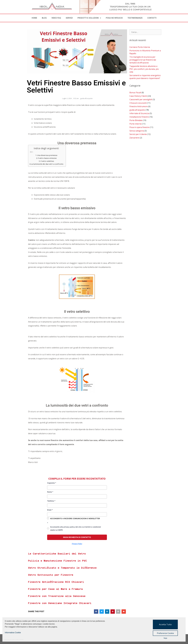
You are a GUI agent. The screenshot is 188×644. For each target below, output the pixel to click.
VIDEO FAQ (56, 18)
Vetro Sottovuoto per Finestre (51, 575)
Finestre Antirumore (139, 106)
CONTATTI (152, 18)
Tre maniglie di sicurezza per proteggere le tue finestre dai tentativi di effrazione (143, 60)
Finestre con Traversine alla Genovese (57, 596)
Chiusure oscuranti (138, 103)
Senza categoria (137, 131)
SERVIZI (69, 18)
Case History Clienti (138, 96)
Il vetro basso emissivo (47, 158)
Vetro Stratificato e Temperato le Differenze (62, 568)
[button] (96, 612)
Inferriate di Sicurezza (139, 113)
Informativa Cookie (13, 633)
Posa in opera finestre (139, 127)
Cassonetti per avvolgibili (141, 99)
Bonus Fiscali (135, 93)
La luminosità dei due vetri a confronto (47, 164)
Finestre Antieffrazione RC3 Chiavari (56, 582)
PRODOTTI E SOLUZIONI (89, 18)
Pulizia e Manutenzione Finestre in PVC (57, 561)
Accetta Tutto (165, 624)
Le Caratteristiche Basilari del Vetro (57, 554)
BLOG (44, 18)
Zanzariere (134, 138)
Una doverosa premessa (47, 155)
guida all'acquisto (87, 98)
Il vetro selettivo (47, 161)
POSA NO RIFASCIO (114, 18)
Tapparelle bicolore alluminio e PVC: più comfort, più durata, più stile (144, 69)
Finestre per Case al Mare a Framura (55, 589)
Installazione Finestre (139, 117)
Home (34, 18)
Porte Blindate (136, 120)
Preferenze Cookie (165, 633)
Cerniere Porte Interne (140, 47)
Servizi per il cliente (138, 134)
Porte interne (136, 124)
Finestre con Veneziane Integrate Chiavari (60, 603)
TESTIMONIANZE (135, 18)
